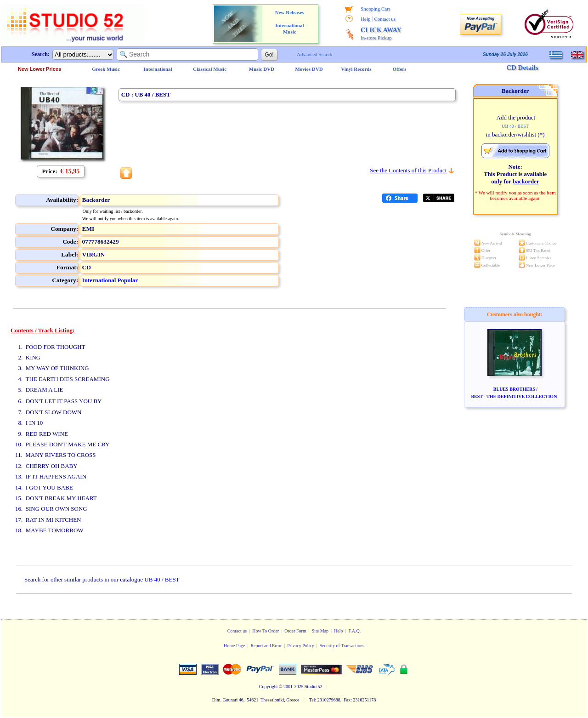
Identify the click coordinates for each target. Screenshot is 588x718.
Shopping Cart (375, 9)
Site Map (320, 631)
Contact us (385, 19)
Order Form (295, 631)
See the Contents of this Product (408, 170)
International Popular (110, 280)
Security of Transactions (342, 646)
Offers (400, 69)
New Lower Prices (40, 69)
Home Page (234, 646)
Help (365, 19)
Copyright (269, 687)
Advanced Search (314, 54)
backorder (526, 181)
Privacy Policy (301, 646)
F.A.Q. (355, 631)
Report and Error (266, 646)
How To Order (266, 631)
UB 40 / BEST (162, 579)
